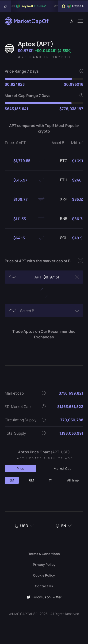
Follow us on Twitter (44, 597)
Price (20, 468)
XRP (60, 199)
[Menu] (80, 21)
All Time (73, 480)
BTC (60, 161)
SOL (60, 238)
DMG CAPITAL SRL (26, 614)
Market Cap (63, 468)
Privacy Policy (44, 564)
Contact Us (44, 586)
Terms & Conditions (44, 554)
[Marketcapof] (27, 21)
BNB (60, 219)
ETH (60, 180)
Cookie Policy (44, 575)
